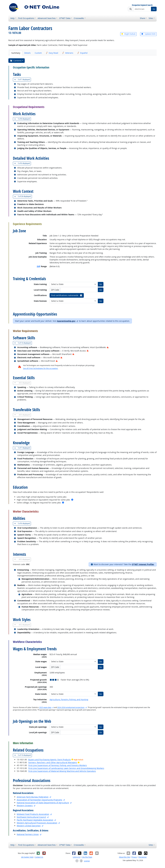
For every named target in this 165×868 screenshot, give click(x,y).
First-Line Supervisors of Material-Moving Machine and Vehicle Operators (62, 771)
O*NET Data (65, 18)
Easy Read (52, 53)
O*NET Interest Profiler (143, 564)
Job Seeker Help (27, 857)
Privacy (134, 857)
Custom (38, 53)
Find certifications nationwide (67, 295)
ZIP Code (55, 290)
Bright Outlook (128, 34)
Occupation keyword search (142, 5)
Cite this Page (87, 857)
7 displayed (22, 80)
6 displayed (22, 163)
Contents (16, 61)
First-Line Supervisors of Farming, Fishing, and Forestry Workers (58, 765)
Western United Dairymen (29, 826)
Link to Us (77, 857)
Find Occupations (26, 18)
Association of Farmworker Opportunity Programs (39, 800)
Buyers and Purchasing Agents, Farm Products (50, 760)
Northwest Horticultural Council (31, 817)
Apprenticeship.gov (66, 321)
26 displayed (23, 196)
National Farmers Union (28, 834)
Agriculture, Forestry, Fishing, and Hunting (69, 699)
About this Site (124, 857)
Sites (151, 18)
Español (82, 53)
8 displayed (22, 119)
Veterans (68, 53)
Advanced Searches (47, 18)
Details (27, 53)
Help (12, 18)
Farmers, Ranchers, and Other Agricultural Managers (53, 762)
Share (143, 18)
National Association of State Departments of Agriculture (43, 803)
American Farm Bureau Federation (33, 797)
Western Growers (25, 806)
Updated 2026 (148, 34)
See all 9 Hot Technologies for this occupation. (41, 368)
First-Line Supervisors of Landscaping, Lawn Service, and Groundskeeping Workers (66, 768)
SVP (39, 266)
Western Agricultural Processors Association (37, 823)
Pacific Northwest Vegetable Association (35, 820)
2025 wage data (45, 707)
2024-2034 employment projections (71, 707)
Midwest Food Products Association (33, 814)
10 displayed (23, 343)
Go (154, 9)
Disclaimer (143, 857)
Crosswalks (79, 18)
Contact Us (39, 857)
